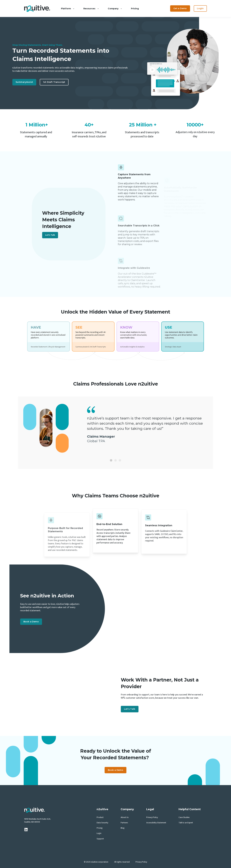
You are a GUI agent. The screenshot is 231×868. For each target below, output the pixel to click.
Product (100, 817)
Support (100, 839)
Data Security (102, 823)
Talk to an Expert (186, 823)
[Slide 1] (111, 460)
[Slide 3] (120, 460)
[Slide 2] (115, 460)
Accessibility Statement (156, 823)
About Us (125, 817)
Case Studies (184, 817)
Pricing (100, 828)
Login (99, 833)
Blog (123, 828)
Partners (124, 823)
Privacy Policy (152, 817)
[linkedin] (26, 830)
